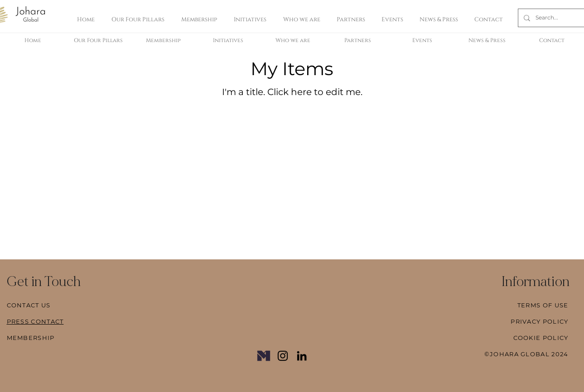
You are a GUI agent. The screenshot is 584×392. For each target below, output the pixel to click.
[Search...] (551, 18)
